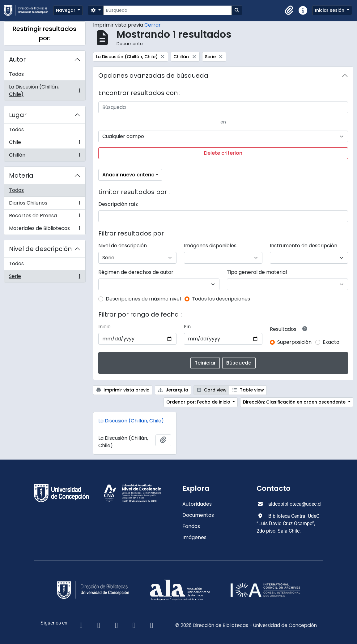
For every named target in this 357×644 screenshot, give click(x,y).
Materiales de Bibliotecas (45, 230)
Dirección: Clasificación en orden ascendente (295, 402)
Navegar (66, 10)
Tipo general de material (257, 272)
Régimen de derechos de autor (136, 272)
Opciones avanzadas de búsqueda (153, 76)
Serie (45, 278)
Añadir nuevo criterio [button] (128, 175)
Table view (248, 390)
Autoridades (197, 504)
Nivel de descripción (40, 249)
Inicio (104, 327)
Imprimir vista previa (123, 390)
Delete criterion (223, 153)
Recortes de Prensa (45, 217)
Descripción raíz (118, 204)
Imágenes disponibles (210, 246)
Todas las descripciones (221, 299)
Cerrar (153, 25)
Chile (45, 144)
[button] (289, 11)
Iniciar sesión (330, 10)
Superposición (294, 342)
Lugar (18, 115)
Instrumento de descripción (304, 246)
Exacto (331, 342)
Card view (212, 390)
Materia (21, 175)
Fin (187, 327)
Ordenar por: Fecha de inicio (199, 402)
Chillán (45, 156)
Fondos (191, 526)
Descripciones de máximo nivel (143, 299)
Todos (16, 74)
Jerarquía (173, 390)
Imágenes (194, 537)
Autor (17, 59)
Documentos (198, 515)
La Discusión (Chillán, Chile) (45, 91)
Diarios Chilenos (45, 204)
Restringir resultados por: (45, 33)
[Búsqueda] (167, 10)
